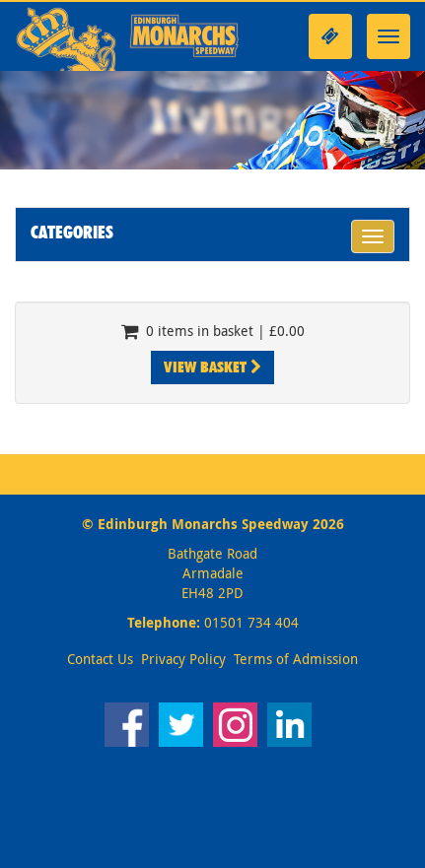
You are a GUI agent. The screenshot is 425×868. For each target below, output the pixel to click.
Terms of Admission (296, 659)
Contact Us (100, 659)
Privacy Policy (183, 659)
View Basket (212, 367)
